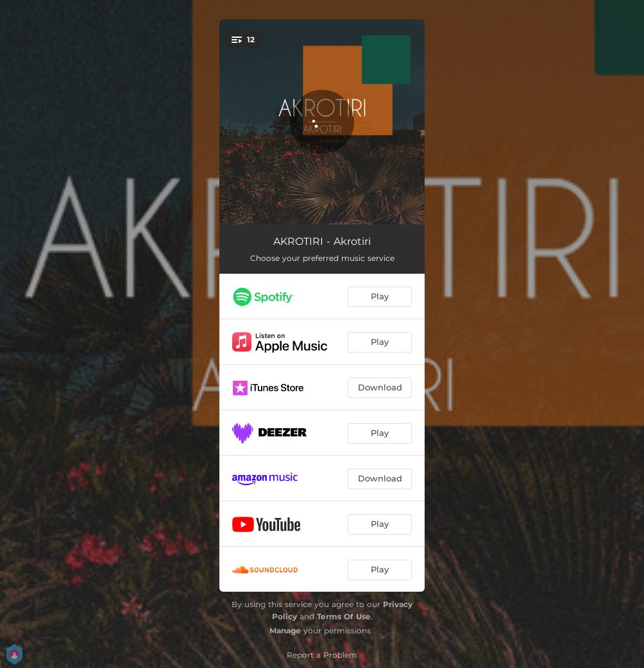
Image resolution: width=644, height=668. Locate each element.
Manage (285, 630)
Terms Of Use (344, 616)
